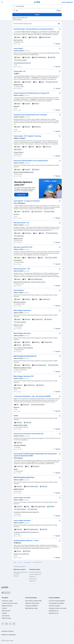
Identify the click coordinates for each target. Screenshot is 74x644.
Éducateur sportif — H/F (22, 269)
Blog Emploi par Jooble (31, 608)
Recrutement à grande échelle (33, 601)
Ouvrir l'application (67, 2)
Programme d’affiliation (31, 606)
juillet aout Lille (33, 579)
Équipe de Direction (7, 606)
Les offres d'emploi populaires (57, 601)
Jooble (11, 641)
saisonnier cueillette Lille (35, 572)
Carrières (4, 613)
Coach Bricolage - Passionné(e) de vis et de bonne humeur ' (34, 29)
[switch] (59, 24)
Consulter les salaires (54, 606)
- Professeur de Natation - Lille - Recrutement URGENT (32, 396)
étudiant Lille (32, 581)
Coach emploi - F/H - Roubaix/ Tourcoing (27, 136)
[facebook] (3, 624)
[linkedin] (14, 624)
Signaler (57, 44)
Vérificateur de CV (54, 613)
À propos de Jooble (7, 601)
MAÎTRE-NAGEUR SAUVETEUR (24, 477)
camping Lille (32, 577)
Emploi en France (6, 618)
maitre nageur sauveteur (22, 498)
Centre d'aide (6, 616)
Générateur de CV (54, 611)
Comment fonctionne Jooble (10, 603)
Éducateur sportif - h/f (21, 223)
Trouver (37, 15)
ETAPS (16, 416)
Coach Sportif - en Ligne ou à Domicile (27, 201)
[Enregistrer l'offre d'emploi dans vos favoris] (60, 29)
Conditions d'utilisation (7, 631)
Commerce (16, 576)
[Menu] (2, 2)
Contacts (4, 608)
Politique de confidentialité (8, 635)
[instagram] (6, 624)
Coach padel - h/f (19, 71)
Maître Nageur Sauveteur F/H (23, 376)
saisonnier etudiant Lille (35, 574)
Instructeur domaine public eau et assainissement (31, 161)
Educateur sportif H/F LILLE (23, 247)
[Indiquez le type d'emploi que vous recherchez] (37, 6)
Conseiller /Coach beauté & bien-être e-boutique (30, 115)
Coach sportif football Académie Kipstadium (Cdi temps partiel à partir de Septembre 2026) (35, 455)
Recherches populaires (21, 567)
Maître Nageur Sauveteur (22, 310)
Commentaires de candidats (56, 603)
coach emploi (18, 48)
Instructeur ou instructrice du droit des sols (28, 434)
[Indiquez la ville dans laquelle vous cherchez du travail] (37, 11)
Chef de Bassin (19, 290)
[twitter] (10, 624)
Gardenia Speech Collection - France (26, 541)
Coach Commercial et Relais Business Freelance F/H (31, 93)
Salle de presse (6, 611)
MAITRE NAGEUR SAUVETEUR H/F (25, 356)
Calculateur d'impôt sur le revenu (58, 608)
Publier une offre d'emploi (32, 603)
